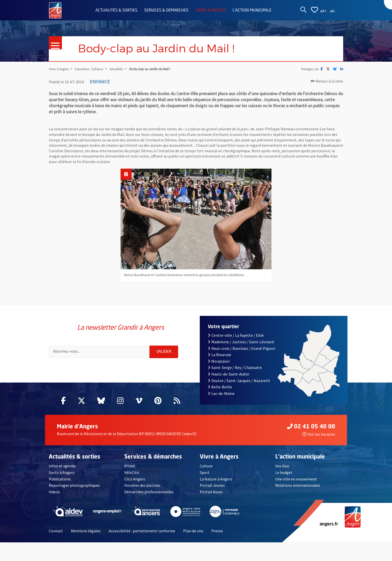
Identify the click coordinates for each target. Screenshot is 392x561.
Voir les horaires (319, 434)
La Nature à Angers (216, 479)
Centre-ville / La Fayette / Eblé (236, 335)
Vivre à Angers (211, 11)
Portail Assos (211, 492)
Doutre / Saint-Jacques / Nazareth (239, 381)
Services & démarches (166, 11)
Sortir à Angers (62, 472)
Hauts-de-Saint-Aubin (228, 374)
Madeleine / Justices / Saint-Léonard (241, 342)
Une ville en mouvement (296, 479)
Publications (60, 479)
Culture (206, 466)
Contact (56, 531)
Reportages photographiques (74, 485)
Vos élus (282, 466)
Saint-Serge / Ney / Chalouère (235, 367)
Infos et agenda (62, 466)
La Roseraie (220, 355)
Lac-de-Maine (221, 393)
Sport (205, 472)
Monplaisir (219, 361)
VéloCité (132, 472)
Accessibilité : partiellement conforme (142, 531)
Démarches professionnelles (149, 492)
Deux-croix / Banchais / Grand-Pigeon (242, 348)
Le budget (284, 472)
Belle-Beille (220, 387)
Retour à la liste (327, 81)
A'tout (130, 466)
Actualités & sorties (116, 11)
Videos (54, 492)
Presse (217, 531)
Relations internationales (298, 485)
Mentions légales (86, 531)
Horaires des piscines (142, 485)
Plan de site (193, 531)
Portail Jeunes (212, 485)
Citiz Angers (135, 479)
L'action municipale (252, 11)
